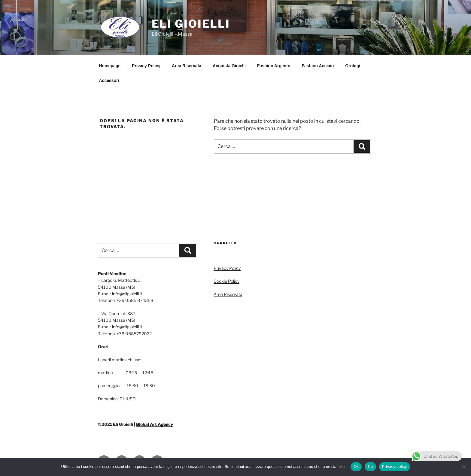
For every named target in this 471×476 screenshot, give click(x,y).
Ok (356, 467)
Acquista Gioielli (229, 66)
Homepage (110, 66)
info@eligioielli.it (127, 294)
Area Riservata (187, 66)
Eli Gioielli (191, 24)
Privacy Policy (146, 66)
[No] (463, 467)
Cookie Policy (226, 281)
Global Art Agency (154, 424)
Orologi (353, 66)
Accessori (109, 80)
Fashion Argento (274, 66)
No (370, 467)
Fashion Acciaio (318, 66)
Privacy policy (395, 467)
